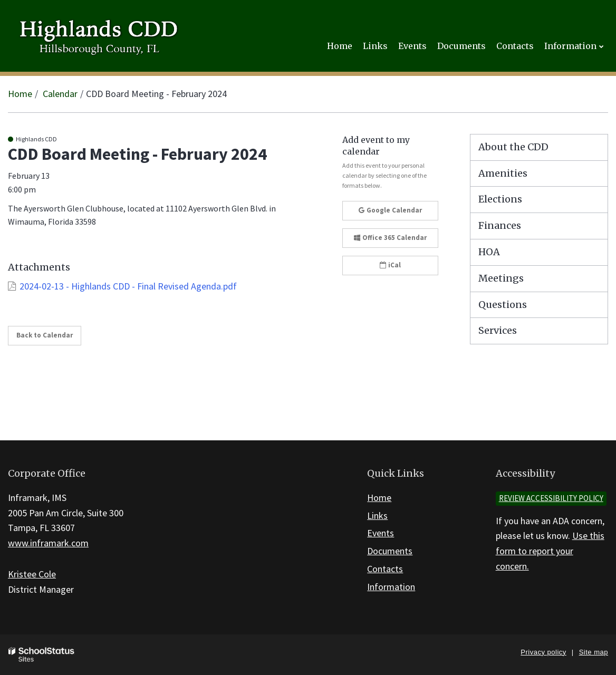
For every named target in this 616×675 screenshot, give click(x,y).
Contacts (385, 569)
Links (377, 515)
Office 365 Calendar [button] (390, 238)
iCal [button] (390, 265)
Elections (500, 199)
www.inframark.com (48, 543)
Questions (503, 305)
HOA (489, 252)
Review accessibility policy (551, 498)
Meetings (501, 278)
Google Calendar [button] (390, 210)
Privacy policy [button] (543, 652)
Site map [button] (594, 652)
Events (381, 533)
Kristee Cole (32, 574)
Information (391, 587)
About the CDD (513, 147)
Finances (500, 225)
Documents (390, 551)
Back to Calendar (45, 335)
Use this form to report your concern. (550, 551)
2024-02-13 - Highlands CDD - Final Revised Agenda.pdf (128, 286)
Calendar (60, 94)
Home (20, 94)
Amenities (503, 173)
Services (498, 330)
